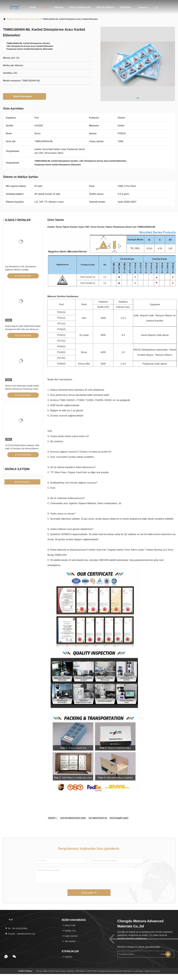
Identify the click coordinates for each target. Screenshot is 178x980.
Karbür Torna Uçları (31, 19)
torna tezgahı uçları (119, 818)
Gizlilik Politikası (25, 971)
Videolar (59, 7)
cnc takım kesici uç (98, 818)
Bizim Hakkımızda (80, 7)
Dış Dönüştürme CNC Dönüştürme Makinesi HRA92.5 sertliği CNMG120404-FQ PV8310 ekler (21, 270)
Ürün (45, 7)
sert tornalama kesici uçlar (73, 818)
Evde (33, 7)
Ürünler (17, 19)
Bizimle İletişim (105, 7)
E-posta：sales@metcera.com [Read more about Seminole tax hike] (20, 934)
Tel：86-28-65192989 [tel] (16, 928)
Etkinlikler (126, 7)
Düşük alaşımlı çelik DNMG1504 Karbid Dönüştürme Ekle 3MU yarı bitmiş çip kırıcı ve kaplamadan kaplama (23, 329)
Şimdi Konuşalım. (25, 96)
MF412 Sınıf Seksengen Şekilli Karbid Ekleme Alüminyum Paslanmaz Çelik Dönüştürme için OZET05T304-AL (22, 389)
